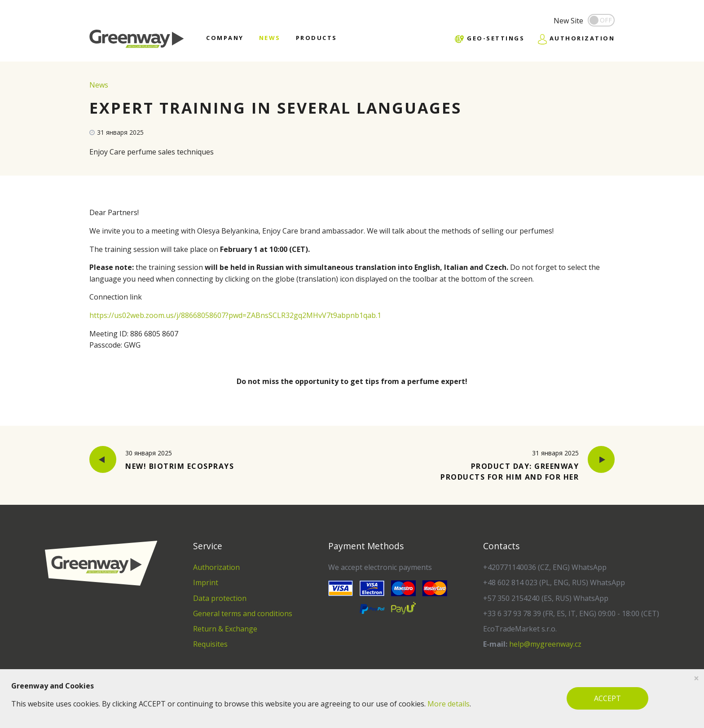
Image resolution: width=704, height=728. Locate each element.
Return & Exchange (225, 629)
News (270, 38)
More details (449, 704)
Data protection (220, 598)
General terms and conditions (243, 613)
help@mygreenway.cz (545, 644)
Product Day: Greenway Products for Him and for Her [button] (525, 465)
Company (225, 38)
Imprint (206, 582)
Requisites (210, 644)
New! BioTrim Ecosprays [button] (162, 460)
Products (317, 38)
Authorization (216, 567)
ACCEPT (607, 698)
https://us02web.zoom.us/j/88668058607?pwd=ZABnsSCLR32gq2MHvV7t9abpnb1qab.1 (235, 315)
